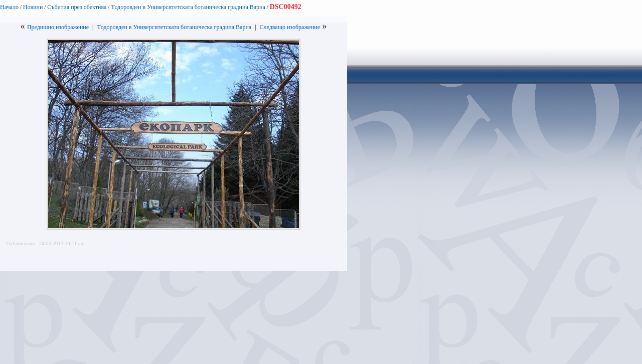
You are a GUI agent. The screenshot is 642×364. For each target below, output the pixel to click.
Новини (33, 7)
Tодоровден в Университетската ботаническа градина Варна (188, 7)
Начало (9, 7)
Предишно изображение (58, 27)
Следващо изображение (290, 27)
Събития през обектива (77, 7)
